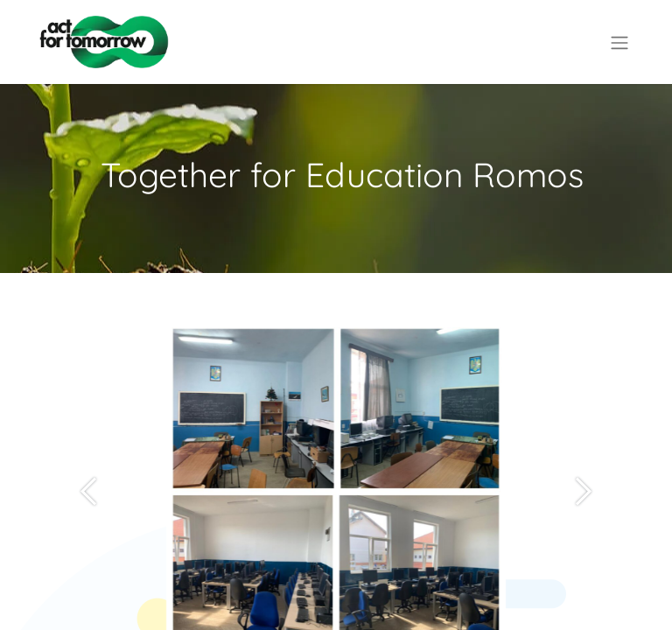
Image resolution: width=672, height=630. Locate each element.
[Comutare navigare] (619, 42)
